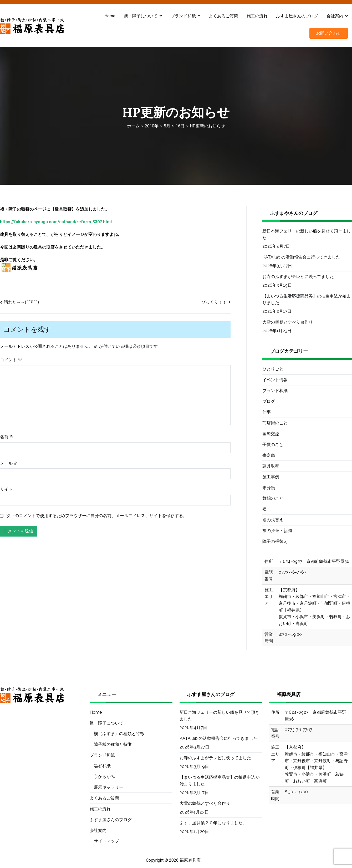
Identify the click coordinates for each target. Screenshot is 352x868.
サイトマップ (106, 841)
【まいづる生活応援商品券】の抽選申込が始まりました (307, 299)
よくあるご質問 (223, 16)
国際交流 (271, 434)
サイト (6, 489)
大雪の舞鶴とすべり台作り (288, 322)
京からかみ (104, 777)
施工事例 (271, 477)
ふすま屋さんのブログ (297, 16)
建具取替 (271, 466)
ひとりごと (273, 369)
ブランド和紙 (183, 16)
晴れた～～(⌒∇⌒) (21, 302)
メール (9, 463)
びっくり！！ (214, 302)
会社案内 (335, 16)
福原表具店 (190, 860)
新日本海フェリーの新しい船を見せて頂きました (307, 234)
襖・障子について (141, 16)
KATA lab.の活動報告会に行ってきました (301, 257)
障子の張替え (275, 541)
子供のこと (273, 445)
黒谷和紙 (102, 766)
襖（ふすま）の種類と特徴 (119, 734)
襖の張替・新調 (277, 531)
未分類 (269, 488)
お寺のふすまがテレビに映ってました (298, 277)
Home (110, 16)
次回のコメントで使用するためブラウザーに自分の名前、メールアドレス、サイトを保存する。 (97, 516)
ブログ (269, 401)
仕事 (267, 412)
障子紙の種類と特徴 (113, 744)
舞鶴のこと (273, 498)
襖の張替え (273, 520)
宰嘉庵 (269, 455)
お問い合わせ (329, 33)
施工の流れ (257, 16)
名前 (7, 437)
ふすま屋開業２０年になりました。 (213, 823)
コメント (11, 360)
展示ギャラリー (109, 787)
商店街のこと (275, 423)
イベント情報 (275, 380)
